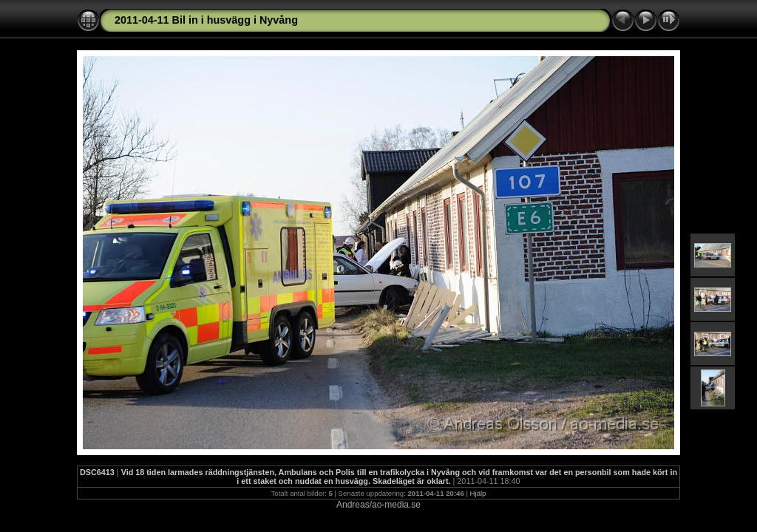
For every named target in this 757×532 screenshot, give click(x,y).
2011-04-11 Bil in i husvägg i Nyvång (206, 20)
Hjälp (478, 493)
